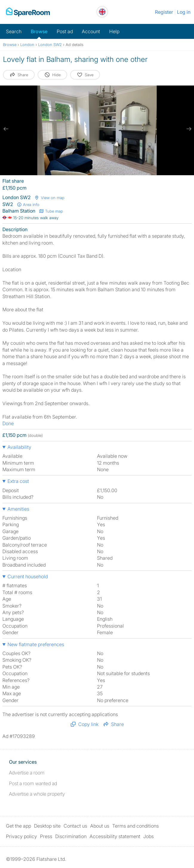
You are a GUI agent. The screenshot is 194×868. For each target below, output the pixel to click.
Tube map (51, 211)
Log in (184, 12)
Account (91, 31)
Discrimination (71, 836)
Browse (39, 31)
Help (114, 31)
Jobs (148, 836)
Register (164, 12)
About (100, 826)
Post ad (65, 31)
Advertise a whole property (37, 794)
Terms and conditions (136, 826)
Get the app (19, 826)
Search (14, 31)
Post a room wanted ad (33, 783)
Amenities (18, 509)
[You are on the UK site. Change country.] (102, 12)
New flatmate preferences (36, 644)
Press (46, 836)
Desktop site (47, 826)
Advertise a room (27, 773)
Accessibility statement (115, 836)
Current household (28, 576)
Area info (28, 205)
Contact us (75, 826)
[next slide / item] (188, 129)
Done (8, 423)
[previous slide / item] (6, 129)
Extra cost (18, 481)
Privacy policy (21, 836)
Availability (19, 447)
